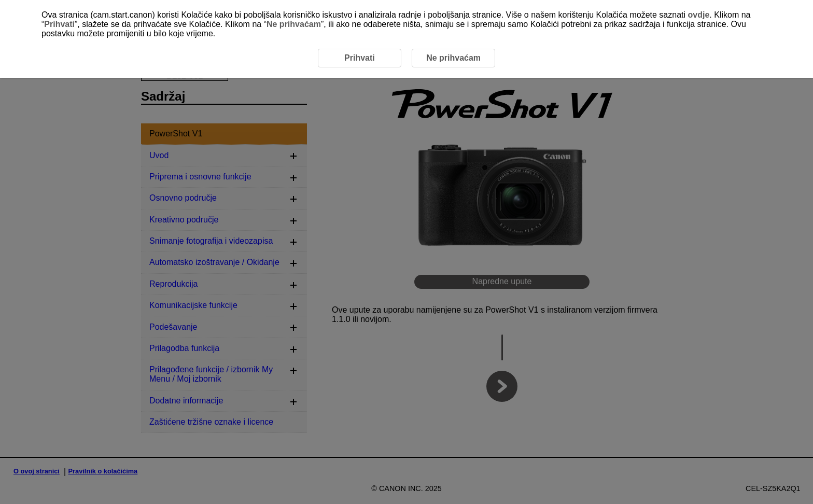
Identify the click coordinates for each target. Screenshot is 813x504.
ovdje (699, 15)
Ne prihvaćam (294, 24)
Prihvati (59, 24)
